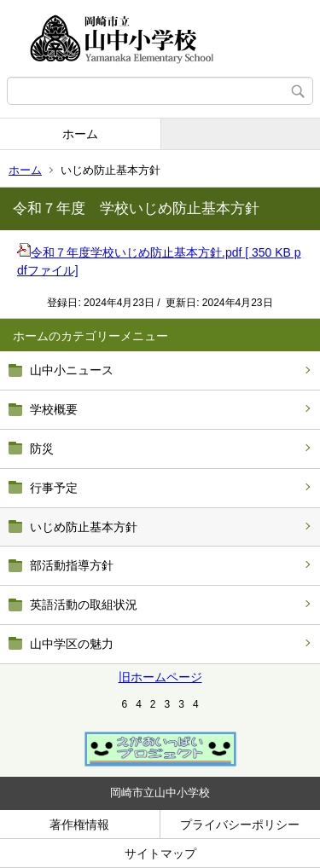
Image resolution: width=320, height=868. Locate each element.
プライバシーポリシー (240, 825)
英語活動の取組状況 (84, 605)
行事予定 (54, 488)
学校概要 (54, 409)
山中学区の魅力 (72, 644)
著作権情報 (79, 825)
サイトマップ (160, 854)
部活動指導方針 (72, 565)
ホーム (80, 134)
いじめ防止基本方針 (84, 527)
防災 (42, 448)
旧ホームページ (160, 677)
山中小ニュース (72, 370)
